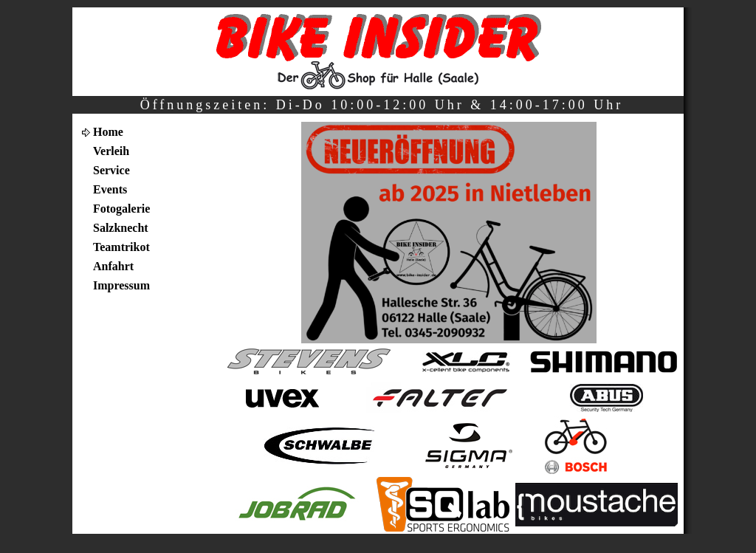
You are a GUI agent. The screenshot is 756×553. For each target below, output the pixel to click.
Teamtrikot (121, 247)
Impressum (121, 285)
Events (110, 189)
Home (108, 132)
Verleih (111, 151)
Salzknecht (121, 228)
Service (111, 170)
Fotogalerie (121, 209)
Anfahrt (113, 266)
